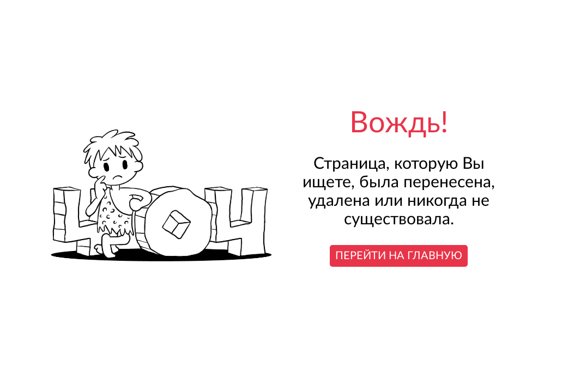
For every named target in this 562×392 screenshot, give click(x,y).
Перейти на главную (399, 256)
